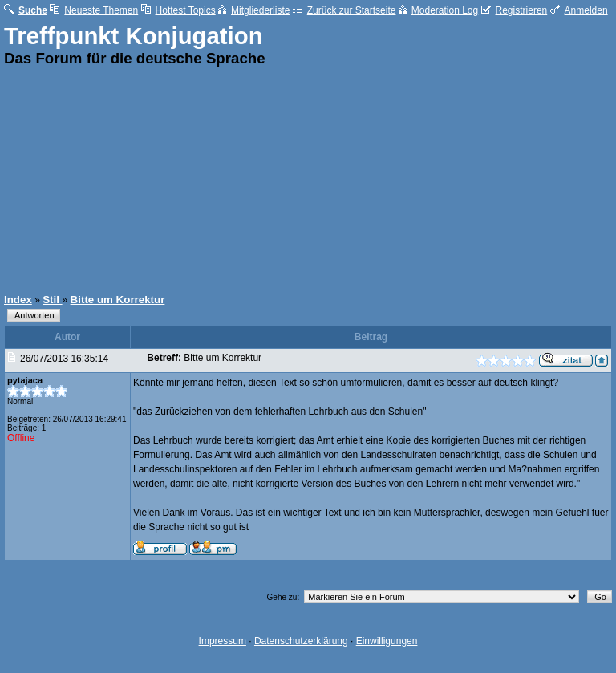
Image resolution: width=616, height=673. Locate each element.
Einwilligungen (387, 641)
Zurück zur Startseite (344, 10)
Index (18, 300)
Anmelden (579, 10)
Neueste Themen (94, 10)
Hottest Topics (178, 10)
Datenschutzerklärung (301, 641)
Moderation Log (438, 10)
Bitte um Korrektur (118, 300)
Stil (52, 300)
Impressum (223, 641)
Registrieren (515, 10)
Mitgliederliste (254, 10)
